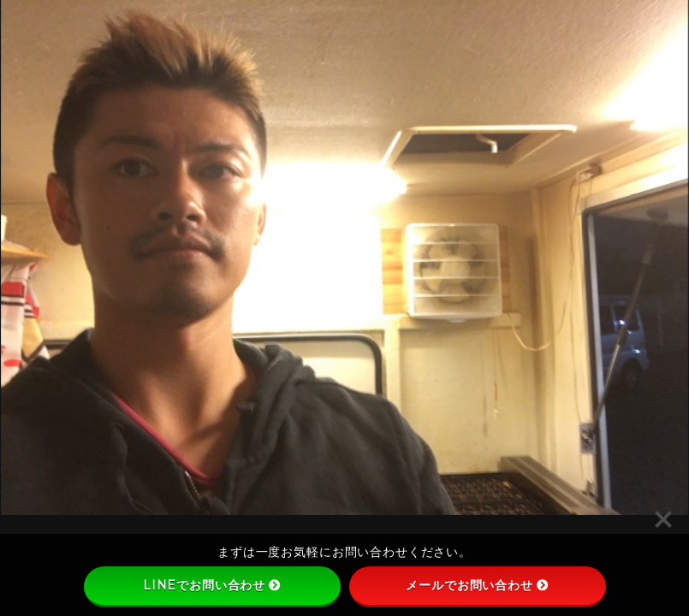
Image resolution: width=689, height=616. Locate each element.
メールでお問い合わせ (477, 585)
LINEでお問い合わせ (212, 585)
